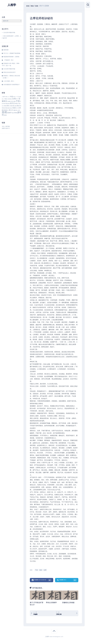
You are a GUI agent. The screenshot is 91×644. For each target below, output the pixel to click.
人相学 (12, 5)
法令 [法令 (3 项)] (3, 106)
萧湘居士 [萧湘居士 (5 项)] (6, 110)
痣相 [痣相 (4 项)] (16, 106)
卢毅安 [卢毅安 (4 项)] (6, 99)
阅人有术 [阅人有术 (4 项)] (18, 110)
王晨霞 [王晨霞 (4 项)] (11, 106)
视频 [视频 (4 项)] (14, 110)
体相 (28, 6)
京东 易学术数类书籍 (9, 33)
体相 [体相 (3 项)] (6, 97)
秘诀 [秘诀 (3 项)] (11, 108)
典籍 (33, 6)
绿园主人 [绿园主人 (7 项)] (15, 108)
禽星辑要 (6, 50)
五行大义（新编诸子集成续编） (12, 53)
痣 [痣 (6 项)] (14, 106)
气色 (37, 570)
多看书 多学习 (6, 128)
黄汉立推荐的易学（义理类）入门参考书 (11, 37)
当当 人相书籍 (6, 126)
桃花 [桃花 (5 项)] (16, 103)
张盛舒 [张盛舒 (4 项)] (9, 101)
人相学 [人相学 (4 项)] (3, 97)
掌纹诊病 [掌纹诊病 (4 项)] (8, 104)
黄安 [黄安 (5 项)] (5, 115)
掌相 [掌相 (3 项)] (4, 104)
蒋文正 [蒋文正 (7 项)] (11, 110)
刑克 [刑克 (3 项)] (14, 97)
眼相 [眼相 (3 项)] (9, 108)
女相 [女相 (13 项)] (14, 99)
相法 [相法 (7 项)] (18, 106)
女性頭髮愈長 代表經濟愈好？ (12, 85)
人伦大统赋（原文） (9, 81)
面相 (38, 6)
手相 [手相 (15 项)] (18, 101)
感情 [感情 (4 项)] (15, 101)
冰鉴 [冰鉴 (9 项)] (11, 96)
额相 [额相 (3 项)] (13, 113)
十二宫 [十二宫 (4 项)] (17, 97)
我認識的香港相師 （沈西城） (12, 57)
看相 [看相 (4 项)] (6, 108)
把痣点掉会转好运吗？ (10, 72)
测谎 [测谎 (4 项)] (5, 106)
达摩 (45, 570)
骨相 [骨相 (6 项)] (16, 113)
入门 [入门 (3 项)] (9, 97)
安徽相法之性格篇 (68, 603)
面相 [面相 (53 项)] (4, 112)
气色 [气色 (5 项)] (19, 103)
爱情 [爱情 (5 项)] (8, 106)
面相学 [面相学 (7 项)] (9, 113)
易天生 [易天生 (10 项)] (12, 103)
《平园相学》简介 (8, 60)
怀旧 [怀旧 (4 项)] (12, 101)
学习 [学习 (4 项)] (17, 99)
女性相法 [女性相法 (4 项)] (10, 99)
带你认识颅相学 (51, 603)
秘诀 (41, 570)
